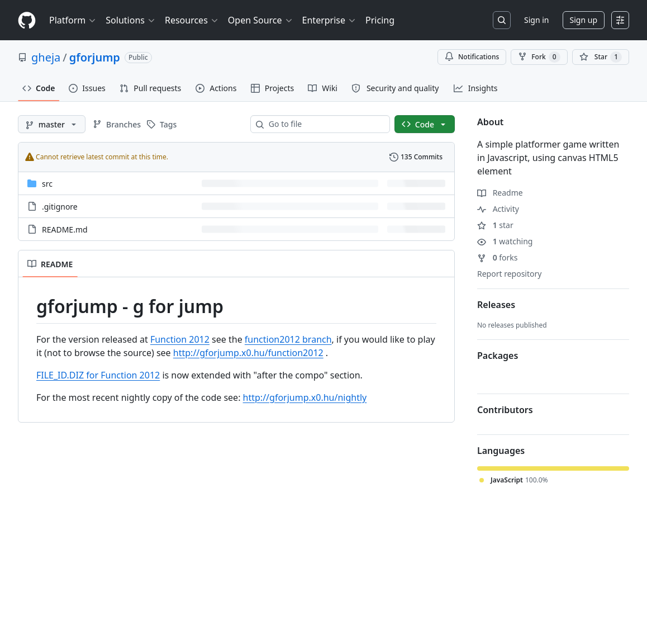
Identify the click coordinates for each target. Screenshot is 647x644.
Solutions (131, 20)
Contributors (505, 410)
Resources (192, 20)
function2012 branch (288, 339)
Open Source (261, 20)
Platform (73, 20)
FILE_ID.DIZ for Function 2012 (98, 375)
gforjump (95, 57)
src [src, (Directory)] (47, 184)
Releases (496, 305)
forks (498, 257)
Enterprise (329, 20)
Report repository (509, 274)
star (495, 225)
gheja (46, 57)
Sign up (584, 20)
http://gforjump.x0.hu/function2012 (248, 353)
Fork (539, 57)
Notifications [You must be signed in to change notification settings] (472, 57)
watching (505, 241)
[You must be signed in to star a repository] (601, 57)
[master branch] (52, 124)
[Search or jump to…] (502, 20)
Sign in (536, 20)
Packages (498, 356)
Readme (500, 193)
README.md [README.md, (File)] (65, 229)
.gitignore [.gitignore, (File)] (60, 207)
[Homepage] (27, 20)
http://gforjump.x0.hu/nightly (305, 397)
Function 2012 (180, 339)
